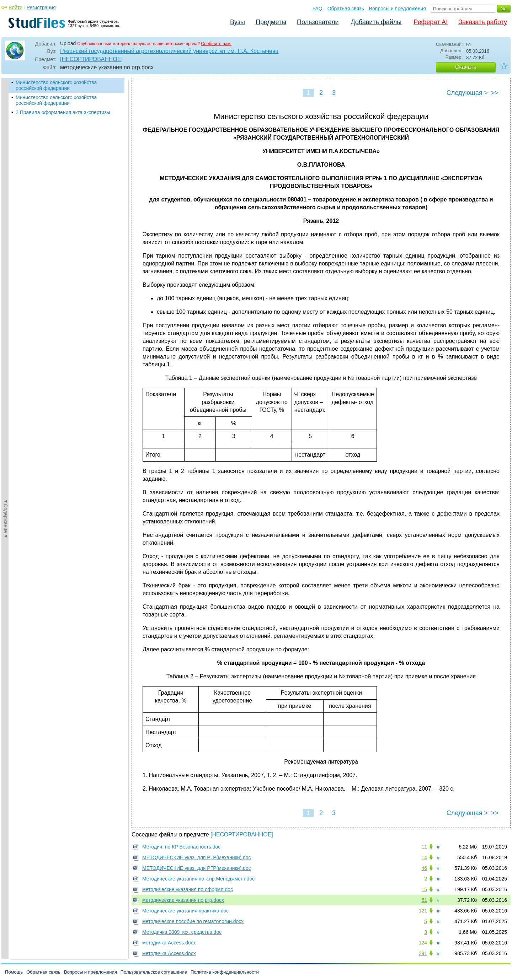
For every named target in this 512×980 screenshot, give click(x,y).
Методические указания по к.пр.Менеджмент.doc (198, 879)
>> (495, 93)
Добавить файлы (376, 22)
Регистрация (41, 7)
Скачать (466, 67)
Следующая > (467, 93)
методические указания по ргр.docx (183, 900)
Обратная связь (346, 9)
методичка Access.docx (169, 943)
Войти (15, 7)
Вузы (238, 22)
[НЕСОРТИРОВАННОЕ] (91, 59)
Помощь (14, 972)
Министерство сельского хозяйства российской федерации (56, 85)
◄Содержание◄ (6, 202)
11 (424, 847)
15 (424, 889)
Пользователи (318, 22)
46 (424, 868)
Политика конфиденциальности (225, 972)
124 (423, 943)
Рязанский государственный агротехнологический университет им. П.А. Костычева (169, 51)
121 (423, 911)
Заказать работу (483, 22)
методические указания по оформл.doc (188, 889)
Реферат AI (431, 22)
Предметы (271, 22)
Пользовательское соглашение (154, 972)
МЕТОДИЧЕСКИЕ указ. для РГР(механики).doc (197, 857)
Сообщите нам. (216, 44)
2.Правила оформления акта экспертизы (63, 112)
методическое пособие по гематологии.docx (193, 921)
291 (423, 953)
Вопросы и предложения (398, 9)
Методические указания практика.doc (185, 911)
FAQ (318, 9)
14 (424, 857)
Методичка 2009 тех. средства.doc (182, 932)
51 (424, 900)
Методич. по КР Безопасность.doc (181, 847)
